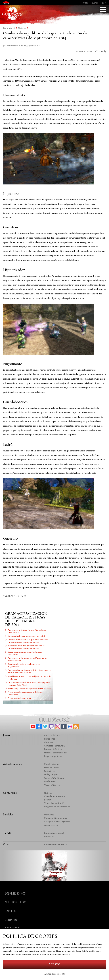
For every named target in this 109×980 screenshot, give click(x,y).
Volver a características (89, 51)
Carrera (10, 911)
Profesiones (49, 739)
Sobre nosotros (15, 893)
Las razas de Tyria (52, 735)
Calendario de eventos (55, 796)
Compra (54, 833)
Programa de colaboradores (57, 807)
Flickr (70, 726)
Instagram (58, 726)
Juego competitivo (53, 756)
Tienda (7, 833)
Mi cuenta (49, 815)
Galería (7, 844)
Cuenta (95, 3)
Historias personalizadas (55, 753)
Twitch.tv (51, 726)
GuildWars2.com (13, 13)
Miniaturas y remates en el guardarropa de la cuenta (30, 688)
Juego (6, 735)
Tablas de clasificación (55, 803)
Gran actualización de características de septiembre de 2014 (26, 619)
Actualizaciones (12, 764)
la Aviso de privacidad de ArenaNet (55, 955)
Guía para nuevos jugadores (57, 822)
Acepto (54, 964)
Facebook (39, 726)
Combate (49, 742)
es (103, 3)
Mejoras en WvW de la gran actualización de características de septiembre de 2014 (26, 647)
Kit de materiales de (56, 845)
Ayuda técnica (51, 825)
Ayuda (85, 3)
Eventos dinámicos (53, 749)
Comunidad (10, 793)
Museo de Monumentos (55, 818)
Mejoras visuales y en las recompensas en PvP (27, 636)
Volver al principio (13, 596)
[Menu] (103, 10)
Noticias (22, 28)
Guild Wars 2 (9, 28)
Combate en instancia (54, 746)
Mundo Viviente (52, 764)
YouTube (33, 726)
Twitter (45, 726)
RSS (76, 726)
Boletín (48, 800)
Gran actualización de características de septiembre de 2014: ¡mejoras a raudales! (29, 672)
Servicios (8, 815)
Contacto (11, 920)
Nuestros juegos (16, 902)
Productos (49, 837)
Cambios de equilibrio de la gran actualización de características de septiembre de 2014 (28, 641)
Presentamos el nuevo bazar (19, 698)
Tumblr (64, 726)
